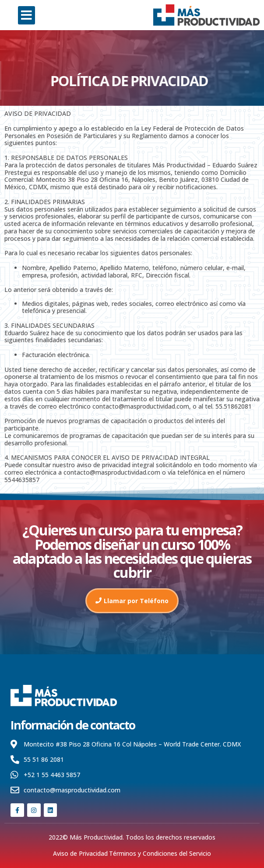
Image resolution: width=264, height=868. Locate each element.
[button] (26, 15)
